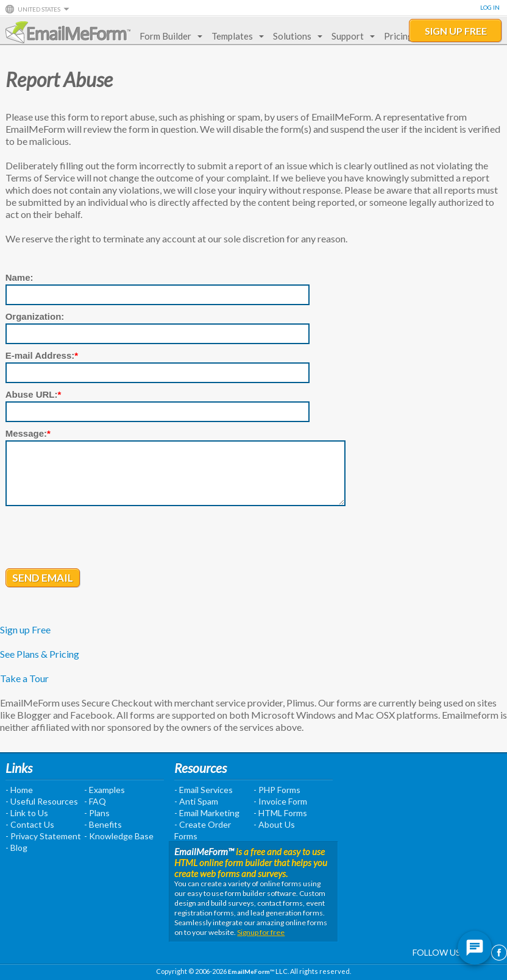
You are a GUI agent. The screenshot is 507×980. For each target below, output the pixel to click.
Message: (28, 433)
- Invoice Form (280, 801)
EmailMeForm (68, 32)
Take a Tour (24, 678)
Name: (19, 277)
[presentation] (98, 538)
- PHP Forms (277, 790)
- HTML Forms (280, 813)
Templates (235, 36)
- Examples (105, 790)
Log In (490, 7)
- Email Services (204, 790)
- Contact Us (30, 824)
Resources (200, 768)
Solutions (295, 36)
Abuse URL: (34, 394)
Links (19, 768)
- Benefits (103, 824)
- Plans (97, 813)
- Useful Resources (42, 801)
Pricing (399, 36)
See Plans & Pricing (40, 654)
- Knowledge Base (119, 836)
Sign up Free (25, 629)
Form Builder (168, 36)
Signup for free (261, 932)
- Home (19, 790)
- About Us (274, 824)
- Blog (16, 848)
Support (351, 36)
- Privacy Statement (43, 836)
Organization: (35, 316)
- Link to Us (27, 813)
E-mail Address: (42, 355)
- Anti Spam (196, 801)
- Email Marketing (207, 813)
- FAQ (95, 801)
